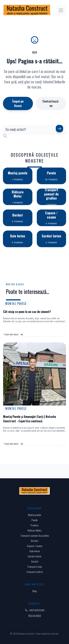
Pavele (34, 520)
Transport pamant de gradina (35, 535)
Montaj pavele (34, 515)
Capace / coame (35, 546)
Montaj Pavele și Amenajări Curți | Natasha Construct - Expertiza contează (30, 419)
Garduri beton (34, 556)
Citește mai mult (13, 335)
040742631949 (35, 610)
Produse (34, 525)
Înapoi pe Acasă (18, 103)
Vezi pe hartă (35, 615)
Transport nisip (35, 567)
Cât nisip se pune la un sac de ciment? (27, 312)
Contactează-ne (51, 103)
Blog (35, 591)
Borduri (35, 541)
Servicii (35, 561)
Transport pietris (35, 572)
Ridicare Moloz (35, 530)
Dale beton (35, 551)
